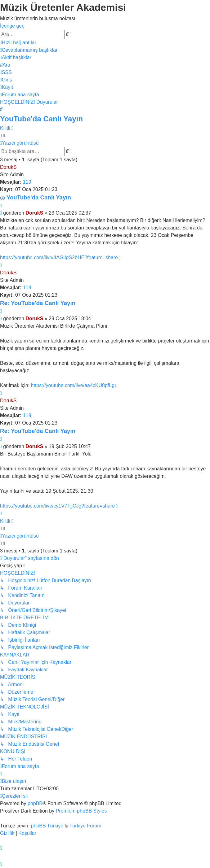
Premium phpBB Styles (81, 811)
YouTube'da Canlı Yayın (41, 119)
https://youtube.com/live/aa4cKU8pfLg (73, 385)
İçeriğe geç (12, 26)
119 (27, 182)
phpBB (35, 803)
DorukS (8, 167)
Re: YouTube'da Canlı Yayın (38, 303)
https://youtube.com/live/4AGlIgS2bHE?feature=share (59, 257)
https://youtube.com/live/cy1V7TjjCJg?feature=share (57, 506)
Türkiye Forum (85, 826)
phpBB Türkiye (47, 826)
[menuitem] (29, 50)
